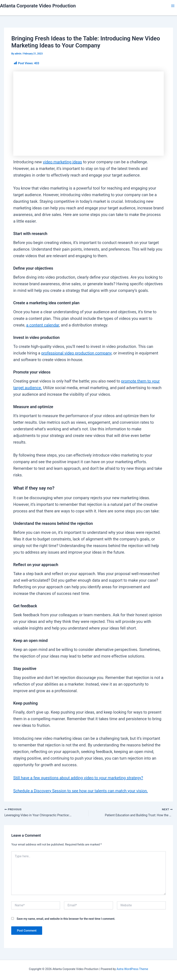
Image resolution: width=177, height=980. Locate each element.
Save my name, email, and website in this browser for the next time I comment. (66, 919)
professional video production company (76, 353)
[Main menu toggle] (173, 6)
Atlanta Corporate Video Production (38, 6)
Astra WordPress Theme (132, 969)
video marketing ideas (63, 162)
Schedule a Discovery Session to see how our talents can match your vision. (81, 791)
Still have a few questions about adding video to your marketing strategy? (78, 778)
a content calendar (43, 325)
